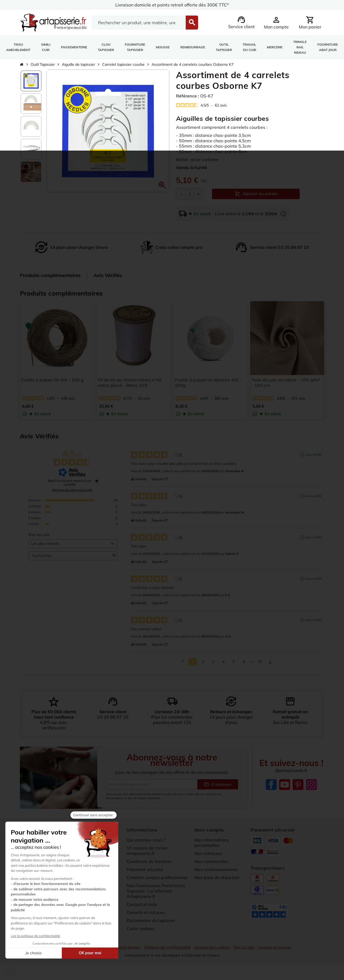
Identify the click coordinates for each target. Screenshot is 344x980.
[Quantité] (190, 194)
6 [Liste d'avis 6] (244, 664)
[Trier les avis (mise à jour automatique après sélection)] (73, 546)
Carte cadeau (140, 931)
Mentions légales (126, 950)
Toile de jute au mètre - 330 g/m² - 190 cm (286, 382)
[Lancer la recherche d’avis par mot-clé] (114, 558)
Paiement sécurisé (145, 872)
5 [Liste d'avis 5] (234, 664)
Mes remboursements (216, 872)
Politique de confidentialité (168, 950)
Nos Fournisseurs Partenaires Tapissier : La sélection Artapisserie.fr (156, 893)
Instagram (311, 787)
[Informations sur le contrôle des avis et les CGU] (97, 483)
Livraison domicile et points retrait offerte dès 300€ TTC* (172, 5)
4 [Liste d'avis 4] (223, 664)
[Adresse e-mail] (152, 787)
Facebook (271, 787)
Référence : (187, 96)
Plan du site (244, 950)
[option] (31, 81)
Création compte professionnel (157, 880)
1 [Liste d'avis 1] (193, 664)
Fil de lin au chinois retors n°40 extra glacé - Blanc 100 (130, 382)
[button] (162, 185)
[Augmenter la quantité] (198, 194)
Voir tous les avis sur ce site (72, 492)
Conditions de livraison (149, 864)
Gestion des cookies (212, 950)
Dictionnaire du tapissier (151, 923)
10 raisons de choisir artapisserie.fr (147, 853)
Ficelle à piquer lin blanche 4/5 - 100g (208, 382)
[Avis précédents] (183, 664)
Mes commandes (211, 864)
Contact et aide (142, 907)
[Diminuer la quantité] (181, 194)
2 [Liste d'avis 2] (203, 664)
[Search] (139, 23)
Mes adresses (208, 856)
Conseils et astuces (146, 915)
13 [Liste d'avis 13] (260, 664)
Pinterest (298, 787)
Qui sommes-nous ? (146, 842)
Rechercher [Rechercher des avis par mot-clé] (70, 558)
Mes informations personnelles (212, 845)
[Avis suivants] (270, 664)
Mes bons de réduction (217, 880)
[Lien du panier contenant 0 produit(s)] (310, 23)
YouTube (285, 787)
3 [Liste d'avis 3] (213, 664)
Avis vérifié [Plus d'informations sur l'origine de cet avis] (313, 457)
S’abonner (218, 787)
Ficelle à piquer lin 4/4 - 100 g (52, 380)
